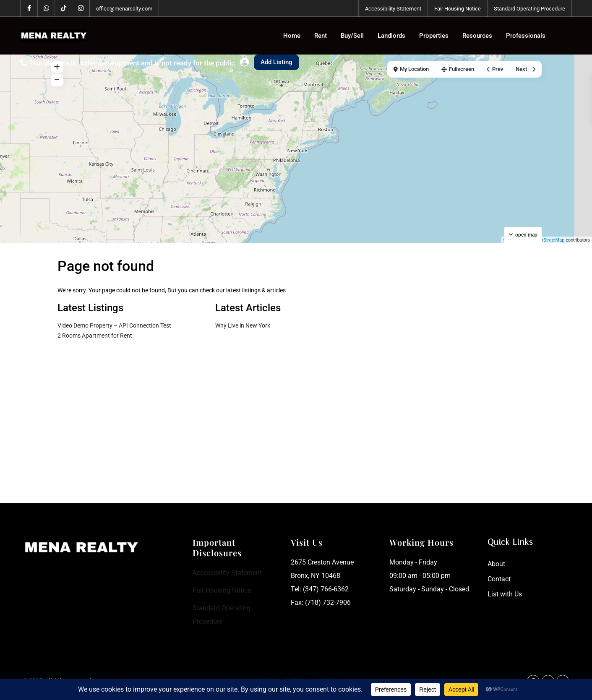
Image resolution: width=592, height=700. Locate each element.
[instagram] (81, 8)
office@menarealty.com (124, 9)
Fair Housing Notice (458, 9)
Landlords (391, 36)
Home (292, 36)
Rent (321, 36)
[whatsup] (46, 8)
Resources (477, 36)
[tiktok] (64, 8)
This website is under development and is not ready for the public (132, 63)
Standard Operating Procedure (529, 9)
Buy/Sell (352, 36)
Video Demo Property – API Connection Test (114, 325)
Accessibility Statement (393, 9)
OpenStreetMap (548, 240)
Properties (434, 36)
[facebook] (29, 8)
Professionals (526, 36)
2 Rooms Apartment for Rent (95, 336)
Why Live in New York (243, 325)
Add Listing (276, 62)
